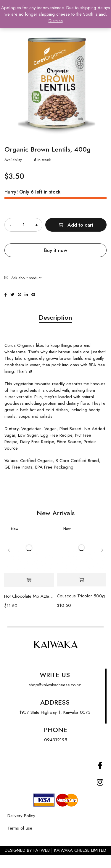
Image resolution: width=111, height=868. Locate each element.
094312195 (56, 740)
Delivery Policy (21, 816)
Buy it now (56, 250)
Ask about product (26, 278)
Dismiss (56, 21)
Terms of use (20, 828)
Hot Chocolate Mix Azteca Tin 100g (29, 596)
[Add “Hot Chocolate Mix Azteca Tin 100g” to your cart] (29, 580)
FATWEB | (44, 850)
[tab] (55, 320)
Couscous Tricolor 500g (81, 596)
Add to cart (81, 225)
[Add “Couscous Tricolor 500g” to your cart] (82, 580)
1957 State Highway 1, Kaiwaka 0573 (55, 712)
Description (55, 318)
